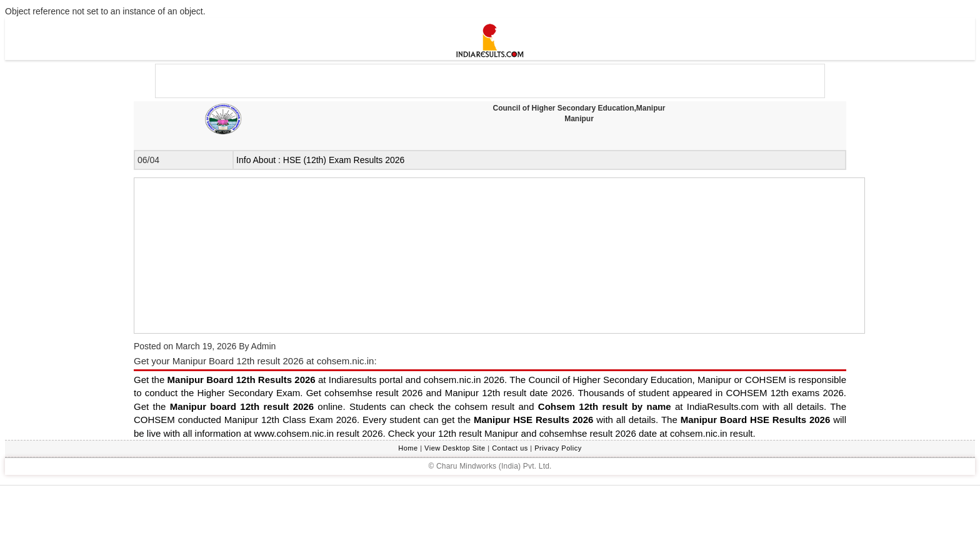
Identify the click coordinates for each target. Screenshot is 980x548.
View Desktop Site (455, 448)
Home (408, 448)
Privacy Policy (558, 448)
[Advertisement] (490, 517)
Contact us (510, 448)
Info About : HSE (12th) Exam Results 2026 (320, 160)
